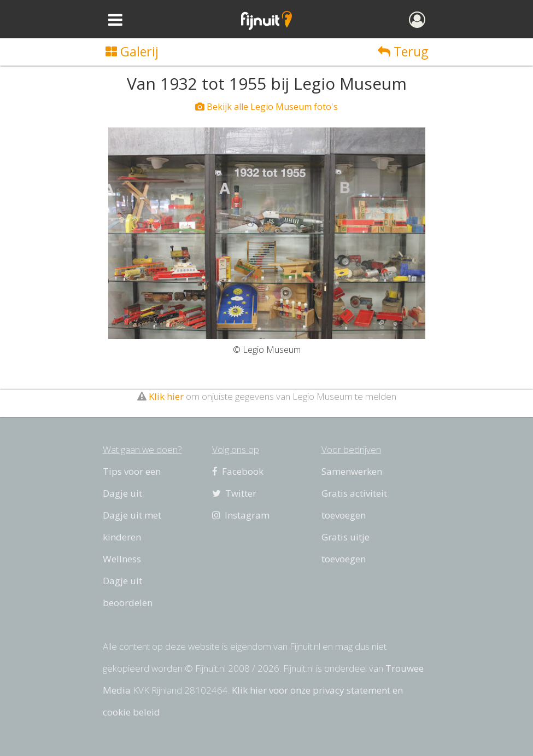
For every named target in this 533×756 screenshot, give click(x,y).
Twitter (234, 493)
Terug (403, 51)
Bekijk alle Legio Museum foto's (266, 107)
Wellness (122, 559)
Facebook (238, 471)
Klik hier (166, 396)
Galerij (132, 51)
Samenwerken (352, 471)
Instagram (241, 515)
